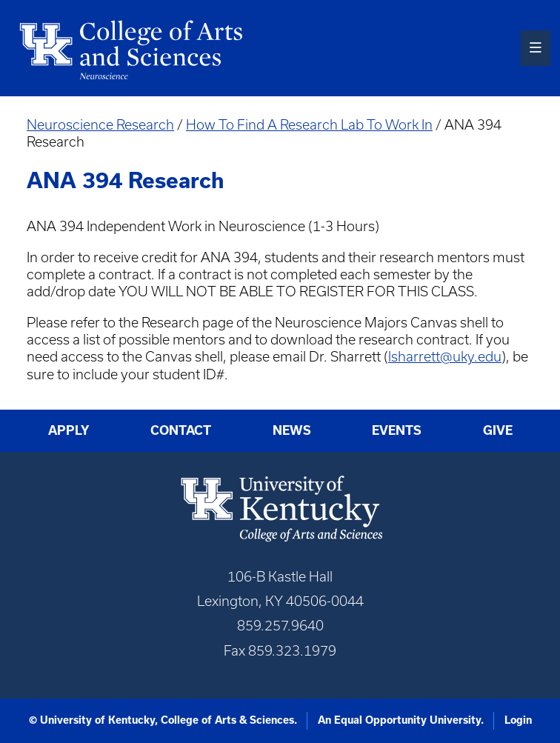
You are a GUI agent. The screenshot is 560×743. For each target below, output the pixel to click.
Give (498, 430)
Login (518, 720)
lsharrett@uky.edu (445, 357)
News (292, 430)
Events (397, 430)
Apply (69, 430)
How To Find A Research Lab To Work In (309, 125)
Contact (181, 430)
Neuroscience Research (100, 125)
